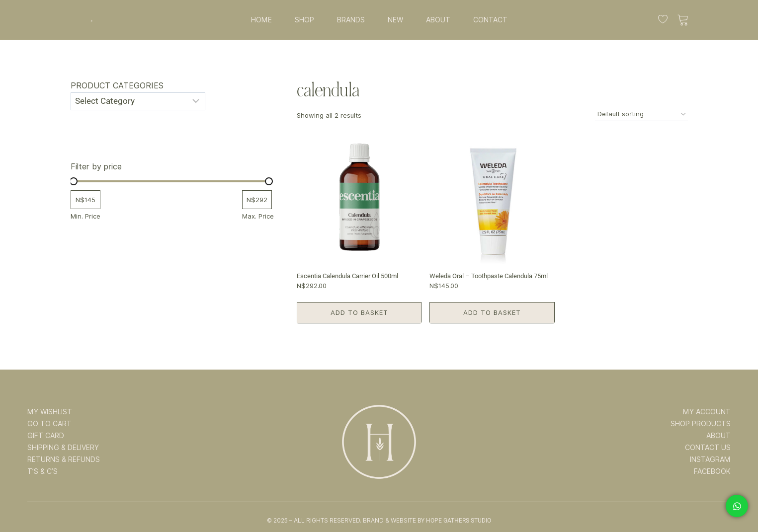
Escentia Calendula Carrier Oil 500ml (347, 276)
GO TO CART (49, 424)
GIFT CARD (46, 436)
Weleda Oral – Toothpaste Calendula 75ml (489, 276)
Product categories (117, 86)
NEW (395, 20)
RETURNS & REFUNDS (64, 459)
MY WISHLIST (50, 412)
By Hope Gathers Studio (454, 521)
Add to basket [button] (359, 312)
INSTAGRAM (710, 459)
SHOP (304, 20)
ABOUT (438, 20)
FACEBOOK (712, 471)
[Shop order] (641, 114)
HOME (261, 20)
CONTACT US (708, 448)
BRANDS (351, 20)
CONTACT (490, 20)
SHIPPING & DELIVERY (63, 448)
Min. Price (85, 216)
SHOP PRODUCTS (701, 424)
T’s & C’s (42, 471)
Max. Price (258, 216)
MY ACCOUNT (707, 412)
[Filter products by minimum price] (85, 200)
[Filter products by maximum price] (257, 200)
